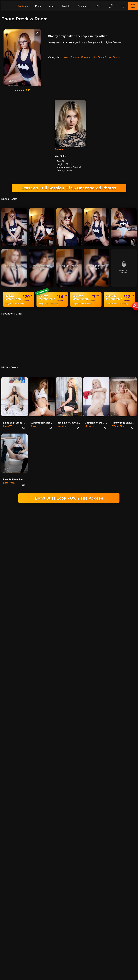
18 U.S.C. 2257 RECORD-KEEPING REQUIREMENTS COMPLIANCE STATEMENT (69, 524)
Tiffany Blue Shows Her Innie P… (124, 416)
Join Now (133, 6)
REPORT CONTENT (78, 601)
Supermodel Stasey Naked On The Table (43, 416)
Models (66, 6)
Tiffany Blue (118, 419)
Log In (111, 6)
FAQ (93, 601)
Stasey (59, 149)
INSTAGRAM (76, 597)
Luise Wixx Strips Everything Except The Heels (15, 416)
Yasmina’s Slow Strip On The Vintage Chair (70, 416)
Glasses (85, 57)
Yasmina (62, 419)
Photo (38, 6)
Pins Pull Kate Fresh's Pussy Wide (15, 473)
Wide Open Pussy (101, 57)
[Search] (122, 6)
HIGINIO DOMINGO (35, 597)
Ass (66, 57)
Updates (23, 6)
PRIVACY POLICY (106, 597)
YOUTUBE (90, 597)
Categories (83, 6)
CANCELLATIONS (58, 601)
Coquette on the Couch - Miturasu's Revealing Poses (97, 416)
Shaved (117, 57)
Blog (99, 6)
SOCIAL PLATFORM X (57, 597)
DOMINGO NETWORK (49, 590)
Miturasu (89, 419)
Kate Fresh (9, 476)
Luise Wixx (9, 419)
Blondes (75, 57)
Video (52, 6)
